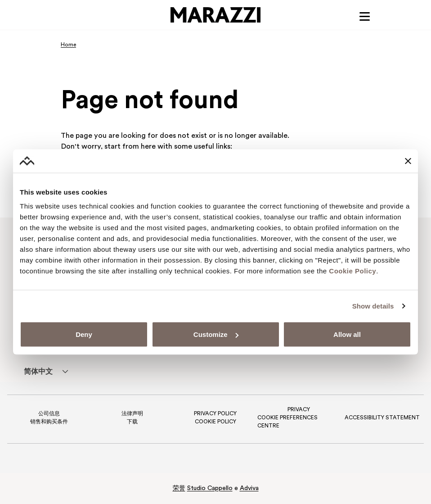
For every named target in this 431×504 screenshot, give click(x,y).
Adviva (249, 488)
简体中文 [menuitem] (38, 372)
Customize (216, 334)
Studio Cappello (210, 488)
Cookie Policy (352, 271)
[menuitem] (38, 372)
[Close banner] (408, 161)
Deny (84, 334)
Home (68, 45)
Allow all (347, 334)
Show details (373, 306)
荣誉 (179, 488)
